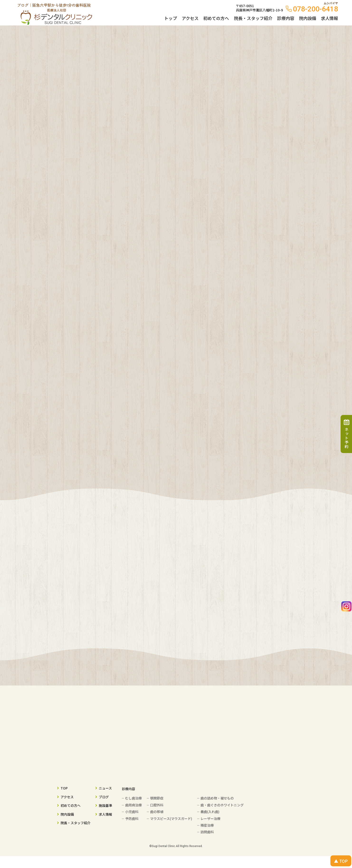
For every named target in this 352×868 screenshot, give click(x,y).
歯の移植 (157, 812)
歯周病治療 (133, 805)
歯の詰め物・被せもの (217, 798)
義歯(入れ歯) (210, 812)
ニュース (105, 788)
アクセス (190, 18)
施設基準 (105, 805)
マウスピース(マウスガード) (171, 819)
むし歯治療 (133, 798)
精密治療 (207, 825)
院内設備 (308, 18)
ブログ (104, 797)
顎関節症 (157, 798)
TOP (64, 788)
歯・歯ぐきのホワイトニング (222, 805)
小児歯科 (132, 812)
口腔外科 (157, 805)
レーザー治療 (210, 819)
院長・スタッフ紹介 (253, 18)
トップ (171, 18)
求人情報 (329, 18)
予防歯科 (132, 819)
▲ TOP (341, 861)
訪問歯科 (207, 832)
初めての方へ (216, 18)
